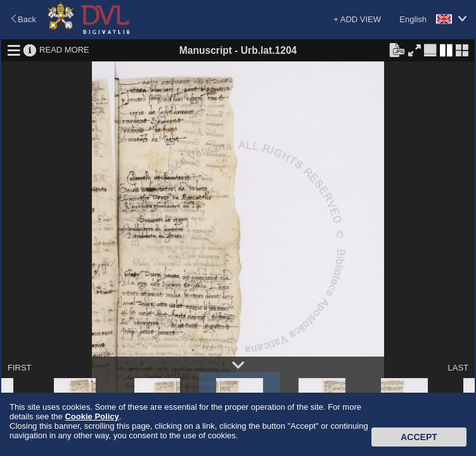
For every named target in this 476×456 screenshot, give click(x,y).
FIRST (20, 368)
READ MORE (64, 50)
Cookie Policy (92, 416)
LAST (458, 368)
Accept (419, 437)
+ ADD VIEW (357, 19)
